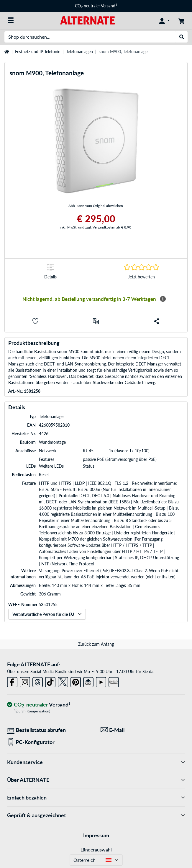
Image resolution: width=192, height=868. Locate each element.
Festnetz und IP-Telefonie (38, 52)
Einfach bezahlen (96, 798)
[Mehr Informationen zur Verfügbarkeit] (163, 299)
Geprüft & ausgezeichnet (96, 815)
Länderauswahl (96, 850)
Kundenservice (96, 762)
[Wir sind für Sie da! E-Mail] (143, 730)
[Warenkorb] (181, 20)
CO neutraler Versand (96, 6)
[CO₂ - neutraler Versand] (39, 705)
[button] (35, 321)
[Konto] (164, 20)
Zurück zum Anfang (96, 644)
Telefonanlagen (79, 52)
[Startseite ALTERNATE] (87, 20)
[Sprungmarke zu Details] (51, 273)
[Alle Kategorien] (11, 20)
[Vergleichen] (96, 321)
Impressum (96, 835)
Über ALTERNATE (96, 780)
